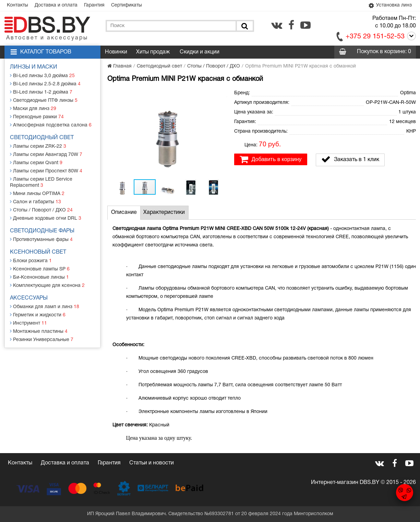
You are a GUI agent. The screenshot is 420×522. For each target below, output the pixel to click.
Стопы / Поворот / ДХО (41, 210)
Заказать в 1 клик (350, 159)
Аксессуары (29, 298)
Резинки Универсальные (42, 339)
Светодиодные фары (42, 231)
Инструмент (28, 323)
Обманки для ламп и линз (45, 307)
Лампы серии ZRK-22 (38, 146)
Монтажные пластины (39, 331)
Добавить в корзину (271, 159)
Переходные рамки (37, 117)
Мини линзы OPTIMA (37, 193)
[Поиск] (244, 26)
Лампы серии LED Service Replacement (41, 182)
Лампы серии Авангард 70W (46, 154)
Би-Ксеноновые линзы (39, 277)
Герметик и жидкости (38, 315)
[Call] (410, 37)
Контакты (17, 5)
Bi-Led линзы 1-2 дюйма (41, 92)
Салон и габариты (35, 202)
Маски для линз (33, 108)
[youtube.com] (305, 25)
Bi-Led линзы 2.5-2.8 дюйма (45, 84)
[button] (221, 95)
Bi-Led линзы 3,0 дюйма (42, 76)
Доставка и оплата (56, 5)
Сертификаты (127, 5)
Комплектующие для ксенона (47, 285)
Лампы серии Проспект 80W (46, 171)
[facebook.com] (291, 25)
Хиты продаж (153, 52)
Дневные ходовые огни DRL (46, 218)
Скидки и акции (200, 52)
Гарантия (94, 5)
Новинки (116, 52)
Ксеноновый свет (38, 252)
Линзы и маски (34, 67)
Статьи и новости (152, 463)
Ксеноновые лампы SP (40, 269)
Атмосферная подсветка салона (51, 125)
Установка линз (389, 6)
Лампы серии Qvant (36, 163)
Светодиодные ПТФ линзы (44, 100)
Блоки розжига (31, 261)
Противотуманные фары (41, 239)
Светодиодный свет (42, 138)
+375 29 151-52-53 (375, 37)
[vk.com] (277, 25)
